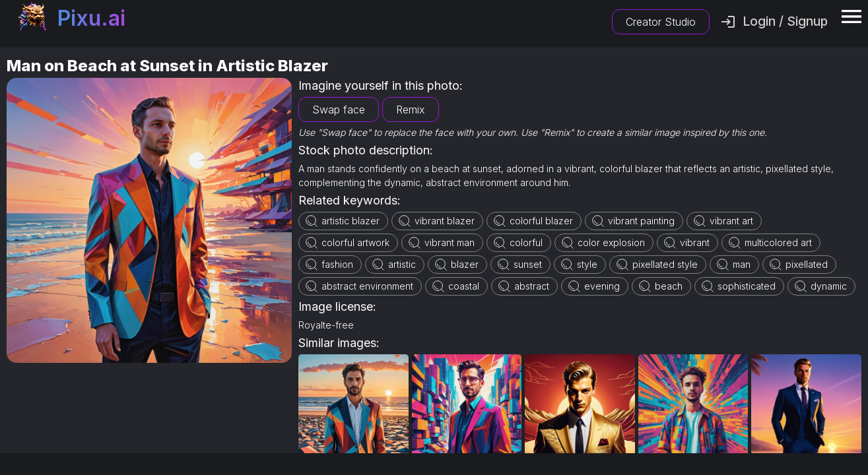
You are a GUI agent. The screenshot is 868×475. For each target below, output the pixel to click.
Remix (411, 110)
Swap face (339, 110)
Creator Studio (661, 22)
